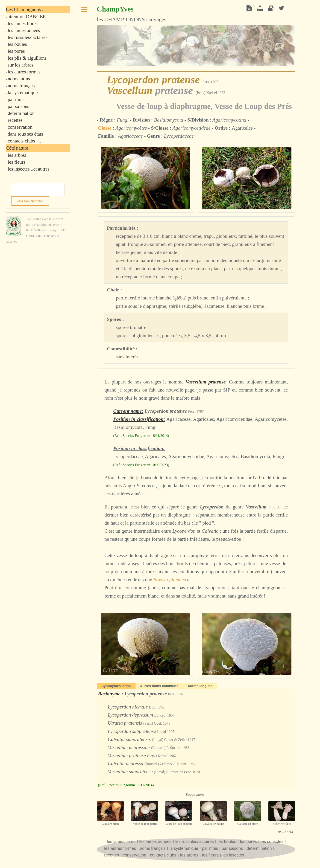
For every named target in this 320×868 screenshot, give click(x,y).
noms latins (19, 79)
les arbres (189, 855)
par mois (210, 848)
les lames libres (121, 842)
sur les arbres (21, 65)
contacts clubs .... (25, 141)
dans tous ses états (25, 134)
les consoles (272, 842)
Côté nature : (18, 148)
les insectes (234, 855)
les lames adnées (155, 842)
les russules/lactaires (195, 842)
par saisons (232, 848)
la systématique (184, 848)
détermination (259, 848)
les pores (248, 842)
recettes (112, 855)
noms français (153, 848)
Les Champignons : (25, 9)
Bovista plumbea (170, 580)
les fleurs (210, 855)
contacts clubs (164, 855)
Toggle (84, 11)
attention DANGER (27, 17)
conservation (135, 855)
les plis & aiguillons (27, 58)
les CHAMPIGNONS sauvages (131, 14)
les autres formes (121, 848)
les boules (227, 842)
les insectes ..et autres (29, 169)
